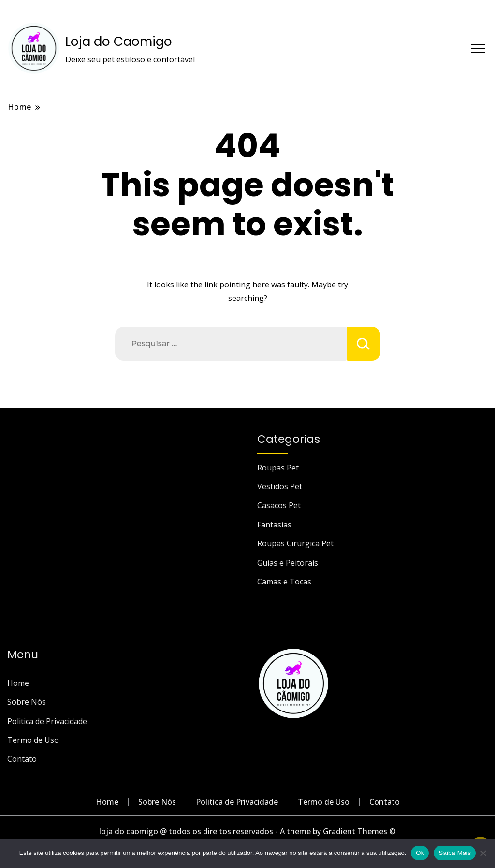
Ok (420, 853)
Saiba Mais (455, 853)
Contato (22, 759)
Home (18, 683)
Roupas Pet (278, 468)
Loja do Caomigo (119, 42)
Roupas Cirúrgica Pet (295, 543)
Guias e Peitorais (288, 563)
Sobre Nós (27, 702)
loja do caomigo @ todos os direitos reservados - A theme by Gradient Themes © (247, 831)
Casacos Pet (279, 505)
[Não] (483, 853)
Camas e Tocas (284, 582)
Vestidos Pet (280, 486)
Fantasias (274, 525)
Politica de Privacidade (47, 721)
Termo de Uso (33, 740)
